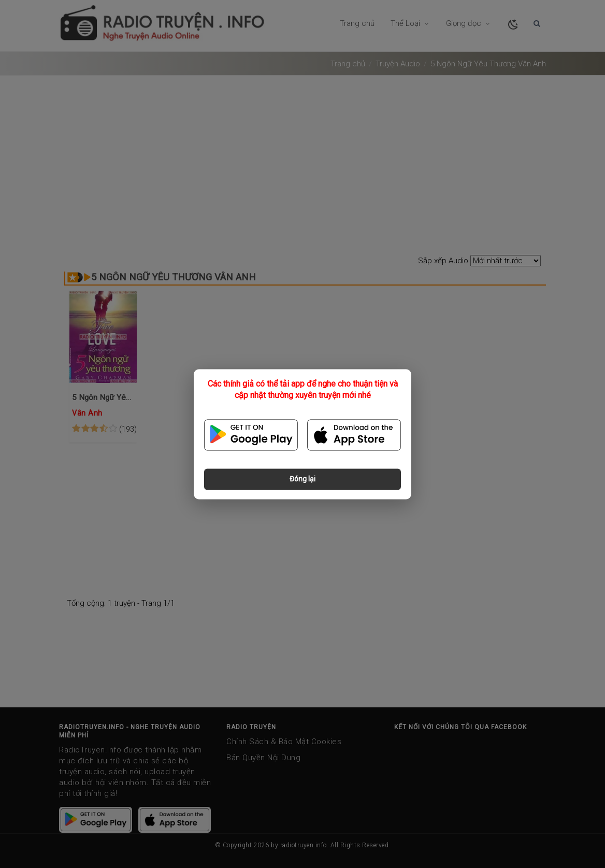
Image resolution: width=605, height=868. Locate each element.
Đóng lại (302, 479)
